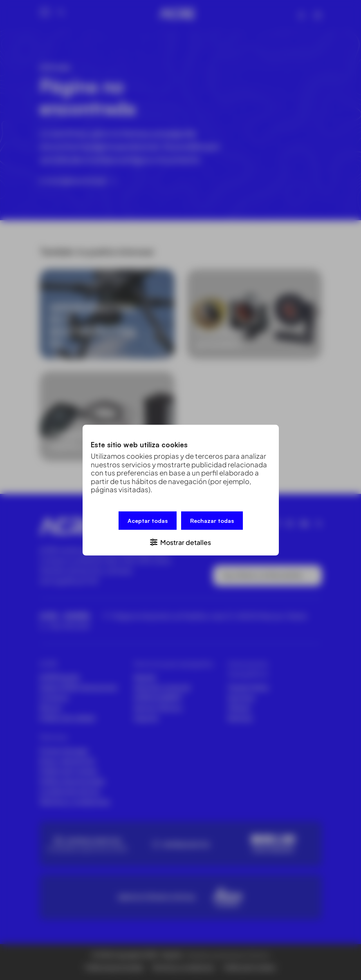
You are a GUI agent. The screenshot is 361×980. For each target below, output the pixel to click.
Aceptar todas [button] (148, 520)
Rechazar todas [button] (212, 520)
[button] (181, 541)
